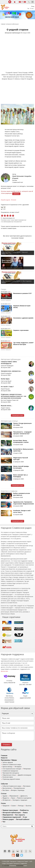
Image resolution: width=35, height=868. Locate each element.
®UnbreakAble (20, 866)
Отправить (7, 745)
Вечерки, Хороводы (18, 790)
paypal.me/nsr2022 (25, 698)
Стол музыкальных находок (12, 769)
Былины (29, 806)
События (4, 784)
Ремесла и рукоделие (24, 798)
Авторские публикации (13, 33)
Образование (14, 796)
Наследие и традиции (20, 800)
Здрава (5, 796)
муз (25, 2)
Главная (4, 756)
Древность (24, 796)
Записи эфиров (8, 762)
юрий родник (6, 200)
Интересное (7, 800)
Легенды (21, 806)
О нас (25, 817)
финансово (4, 671)
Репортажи (27, 769)
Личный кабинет (23, 819)
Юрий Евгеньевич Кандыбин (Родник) (22, 177)
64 (22, 2)
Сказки (14, 806)
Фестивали (27, 786)
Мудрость (6, 798)
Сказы (3, 803)
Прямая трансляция (10, 810)
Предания (6, 806)
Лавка (25, 813)
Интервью (18, 767)
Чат (28, 8)
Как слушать (20, 815)
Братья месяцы (8, 767)
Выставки (6, 790)
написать (16, 194)
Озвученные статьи (9, 775)
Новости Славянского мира (12, 765)
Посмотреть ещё (17, 415)
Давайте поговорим (25, 775)
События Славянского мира (12, 786)
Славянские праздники (10, 771)
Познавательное (19, 788)
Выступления (7, 788)
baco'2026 (5, 866)
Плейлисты (24, 810)
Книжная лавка (8, 777)
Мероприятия (8, 815)
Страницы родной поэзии (11, 779)
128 (20, 2)
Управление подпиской (12, 817)
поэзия (14, 200)
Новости (4, 758)
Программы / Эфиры (9, 760)
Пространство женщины (11, 773)
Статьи (4, 794)
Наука (13, 798)
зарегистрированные (20, 220)
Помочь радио (8, 819)
